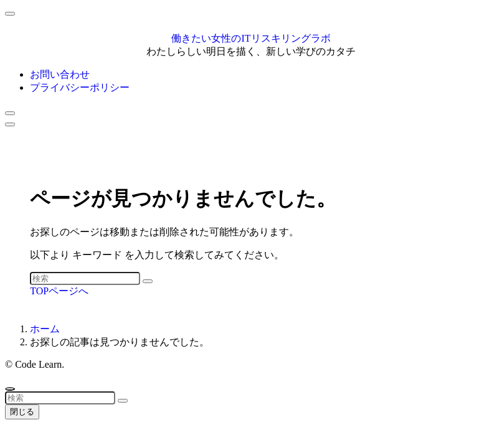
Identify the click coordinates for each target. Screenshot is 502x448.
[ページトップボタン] (10, 389)
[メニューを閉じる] (10, 14)
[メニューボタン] (10, 124)
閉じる (22, 412)
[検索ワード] (85, 278)
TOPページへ (59, 291)
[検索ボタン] (10, 113)
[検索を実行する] (148, 281)
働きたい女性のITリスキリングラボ (251, 38)
